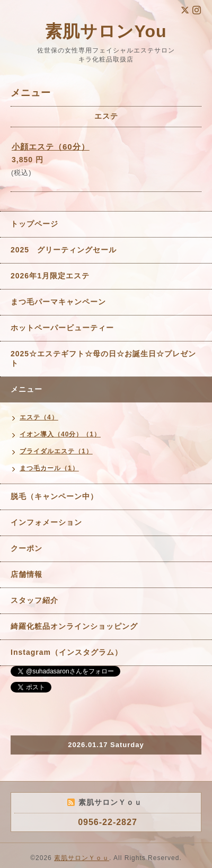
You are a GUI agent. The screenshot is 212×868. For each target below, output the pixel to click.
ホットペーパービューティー (62, 328)
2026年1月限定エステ (50, 276)
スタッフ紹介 (34, 600)
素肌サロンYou (106, 31)
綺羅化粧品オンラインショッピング (74, 626)
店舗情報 (26, 574)
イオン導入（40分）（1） (60, 434)
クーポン (26, 548)
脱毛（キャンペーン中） (54, 496)
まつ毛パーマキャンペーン (58, 302)
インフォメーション (46, 522)
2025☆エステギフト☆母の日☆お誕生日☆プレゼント (103, 358)
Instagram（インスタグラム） (67, 652)
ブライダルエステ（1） (56, 451)
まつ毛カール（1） (49, 468)
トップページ (34, 224)
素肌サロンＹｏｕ (82, 858)
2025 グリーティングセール (64, 250)
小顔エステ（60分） (51, 147)
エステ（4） (39, 417)
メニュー (26, 389)
